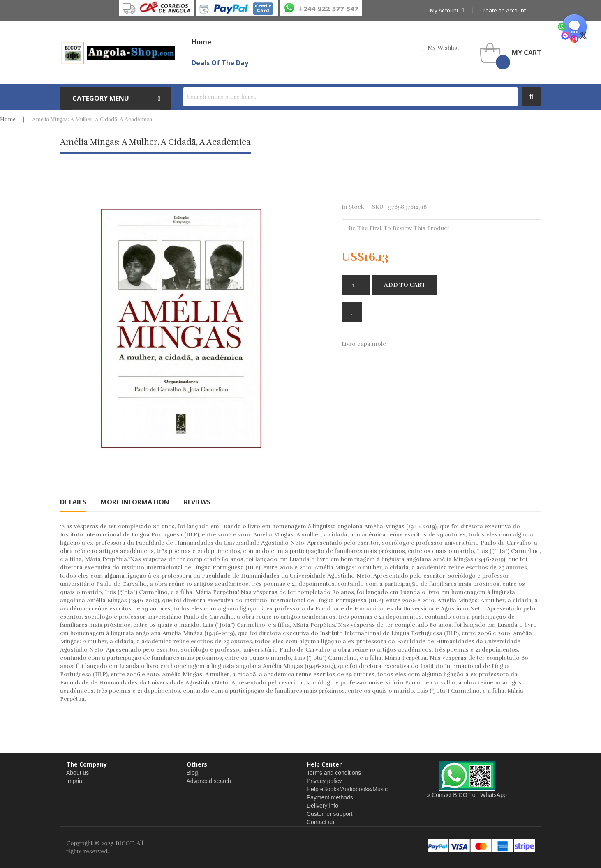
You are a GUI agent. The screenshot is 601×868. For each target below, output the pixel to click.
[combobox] (350, 97)
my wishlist (443, 48)
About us (77, 773)
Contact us (320, 822)
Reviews (197, 502)
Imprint (75, 781)
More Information (135, 502)
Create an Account (503, 10)
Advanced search (209, 781)
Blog (192, 773)
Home (8, 120)
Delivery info (322, 806)
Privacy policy (324, 781)
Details (73, 502)
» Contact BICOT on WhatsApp (467, 795)
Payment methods (330, 797)
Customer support (329, 814)
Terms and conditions (334, 773)
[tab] (73, 502)
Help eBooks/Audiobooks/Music (347, 789)
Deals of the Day (220, 63)
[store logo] (118, 53)
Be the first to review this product (399, 228)
